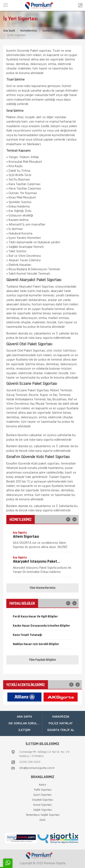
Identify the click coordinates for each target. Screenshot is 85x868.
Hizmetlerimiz (29, 31)
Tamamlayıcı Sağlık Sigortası (43, 815)
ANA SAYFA (24, 717)
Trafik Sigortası (43, 790)
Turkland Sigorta (52, 31)
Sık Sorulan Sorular (25, 723)
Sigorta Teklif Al (61, 730)
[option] (42, 541)
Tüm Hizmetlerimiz (42, 588)
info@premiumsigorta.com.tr (37, 768)
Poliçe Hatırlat (61, 723)
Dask (42, 820)
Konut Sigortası (42, 805)
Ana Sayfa (9, 31)
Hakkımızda (61, 717)
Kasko (43, 785)
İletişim (24, 730)
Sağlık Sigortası (43, 810)
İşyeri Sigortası (42, 795)
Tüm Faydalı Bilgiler (42, 660)
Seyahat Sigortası (42, 800)
